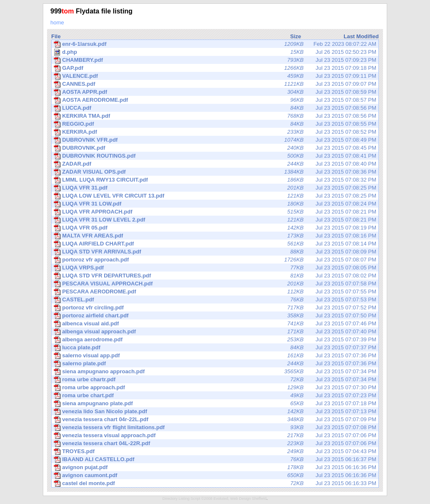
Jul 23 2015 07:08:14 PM (215, 244)
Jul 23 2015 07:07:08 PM (215, 427)
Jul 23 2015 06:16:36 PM (215, 467)
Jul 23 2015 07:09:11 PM (215, 76)
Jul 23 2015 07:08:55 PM (215, 124)
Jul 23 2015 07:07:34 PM (215, 372)
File (56, 36)
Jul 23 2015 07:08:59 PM (215, 92)
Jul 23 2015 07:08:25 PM (215, 188)
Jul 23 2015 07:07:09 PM (215, 420)
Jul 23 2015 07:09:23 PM (215, 60)
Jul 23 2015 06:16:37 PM (215, 459)
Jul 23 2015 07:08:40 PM (215, 164)
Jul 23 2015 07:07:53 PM (215, 300)
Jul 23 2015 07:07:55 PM (215, 292)
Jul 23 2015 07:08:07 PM (215, 260)
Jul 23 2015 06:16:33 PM (215, 483)
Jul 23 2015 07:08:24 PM (215, 204)
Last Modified (361, 36)
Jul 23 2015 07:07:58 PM (215, 284)
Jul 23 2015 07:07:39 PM (215, 340)
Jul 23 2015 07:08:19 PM (215, 228)
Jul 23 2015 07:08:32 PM (215, 180)
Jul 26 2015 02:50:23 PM (215, 52)
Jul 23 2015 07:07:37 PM (215, 348)
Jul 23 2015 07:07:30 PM (215, 388)
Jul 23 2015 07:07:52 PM (215, 308)
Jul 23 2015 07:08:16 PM (215, 236)
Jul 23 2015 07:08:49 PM (215, 140)
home (57, 22)
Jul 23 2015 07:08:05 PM (215, 268)
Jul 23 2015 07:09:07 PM (215, 84)
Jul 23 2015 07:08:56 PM (215, 108)
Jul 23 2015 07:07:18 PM (215, 404)
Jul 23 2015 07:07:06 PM (215, 435)
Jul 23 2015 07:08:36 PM (215, 172)
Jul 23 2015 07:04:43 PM (215, 451)
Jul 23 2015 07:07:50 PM (215, 316)
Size (296, 36)
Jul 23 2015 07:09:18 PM (215, 68)
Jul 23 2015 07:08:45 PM (215, 148)
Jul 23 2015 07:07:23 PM (215, 396)
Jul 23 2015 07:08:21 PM (215, 212)
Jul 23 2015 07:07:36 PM (215, 356)
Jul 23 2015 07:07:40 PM (215, 332)
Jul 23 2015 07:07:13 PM (215, 412)
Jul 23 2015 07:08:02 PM (215, 276)
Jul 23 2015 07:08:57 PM (215, 100)
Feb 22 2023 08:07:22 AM (215, 44)
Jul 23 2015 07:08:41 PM (215, 156)
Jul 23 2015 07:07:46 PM (215, 324)
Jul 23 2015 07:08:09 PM (215, 252)
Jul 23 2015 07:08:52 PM (215, 132)
